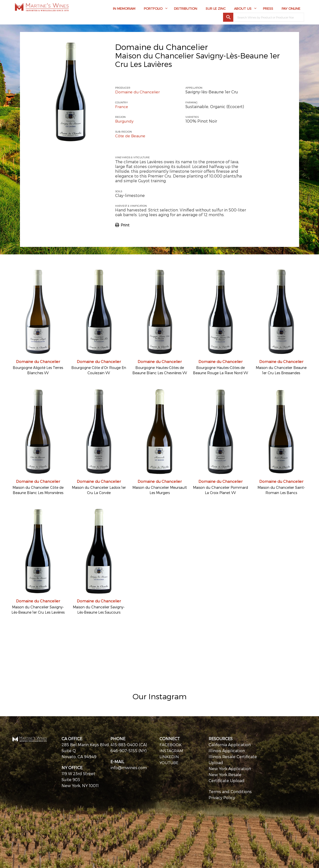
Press (268, 9)
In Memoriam (124, 9)
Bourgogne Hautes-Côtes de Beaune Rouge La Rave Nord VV (220, 370)
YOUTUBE (169, 762)
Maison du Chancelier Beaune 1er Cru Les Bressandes (281, 370)
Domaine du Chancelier (161, 47)
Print (125, 225)
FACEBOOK (171, 744)
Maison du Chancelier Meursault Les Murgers (160, 490)
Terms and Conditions (230, 791)
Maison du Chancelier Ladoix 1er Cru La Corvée (99, 490)
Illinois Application (227, 750)
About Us (243, 9)
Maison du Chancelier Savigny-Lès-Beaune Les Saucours (99, 609)
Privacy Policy (222, 797)
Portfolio (153, 9)
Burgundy (125, 121)
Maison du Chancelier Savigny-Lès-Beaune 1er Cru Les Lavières (38, 609)
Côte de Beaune (131, 135)
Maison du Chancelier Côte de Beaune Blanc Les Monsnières (38, 490)
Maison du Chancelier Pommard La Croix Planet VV (220, 490)
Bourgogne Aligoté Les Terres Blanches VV (38, 370)
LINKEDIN (169, 756)
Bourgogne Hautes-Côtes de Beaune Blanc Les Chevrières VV (160, 370)
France (122, 106)
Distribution (186, 9)
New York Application (230, 768)
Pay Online (291, 9)
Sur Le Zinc (216, 9)
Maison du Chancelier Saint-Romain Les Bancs (281, 490)
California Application (230, 744)
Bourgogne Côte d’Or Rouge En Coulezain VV (99, 370)
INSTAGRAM (172, 750)
